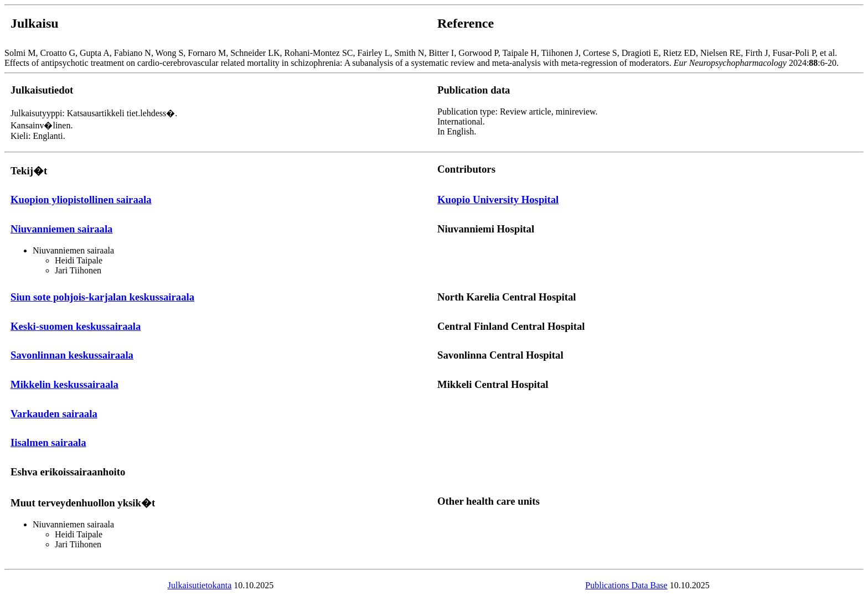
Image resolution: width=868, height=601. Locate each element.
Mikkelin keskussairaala (64, 384)
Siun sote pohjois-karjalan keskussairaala (102, 297)
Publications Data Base (626, 585)
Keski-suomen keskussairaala (76, 326)
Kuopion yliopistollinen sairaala (81, 200)
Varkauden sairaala (54, 414)
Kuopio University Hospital (498, 200)
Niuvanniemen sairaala (61, 229)
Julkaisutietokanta (200, 585)
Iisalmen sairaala (48, 442)
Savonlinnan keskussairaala (72, 355)
